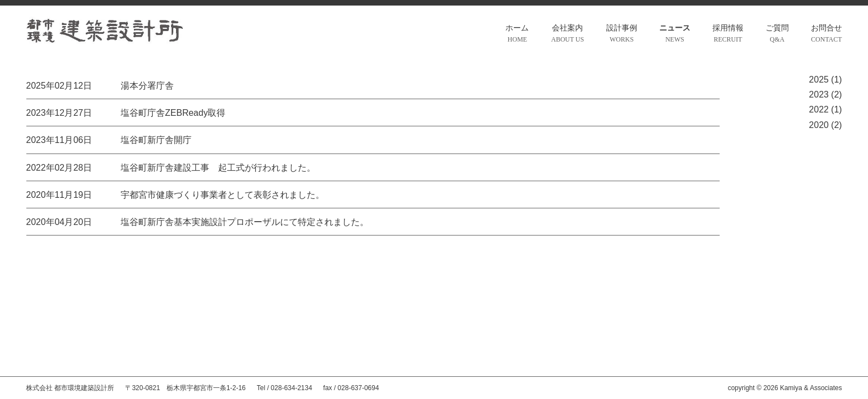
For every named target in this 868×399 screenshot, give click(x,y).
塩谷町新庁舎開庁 (156, 140)
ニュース (675, 35)
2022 (819, 109)
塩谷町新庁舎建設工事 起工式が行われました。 (218, 168)
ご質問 (777, 35)
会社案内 (567, 35)
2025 (819, 80)
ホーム (517, 35)
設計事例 (622, 35)
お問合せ (826, 35)
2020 (819, 125)
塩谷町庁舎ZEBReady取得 (173, 113)
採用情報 (728, 35)
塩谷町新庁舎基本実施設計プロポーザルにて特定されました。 (245, 222)
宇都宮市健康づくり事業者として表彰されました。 (223, 195)
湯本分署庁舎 (147, 86)
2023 (819, 94)
